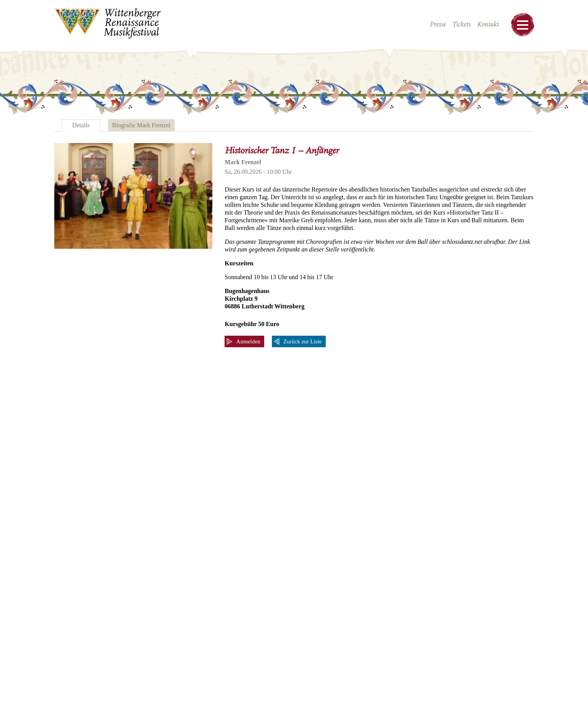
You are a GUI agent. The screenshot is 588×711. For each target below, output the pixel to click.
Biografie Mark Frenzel (141, 125)
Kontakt (488, 25)
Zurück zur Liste (303, 341)
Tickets (461, 25)
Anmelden (248, 341)
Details (81, 125)
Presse (438, 25)
